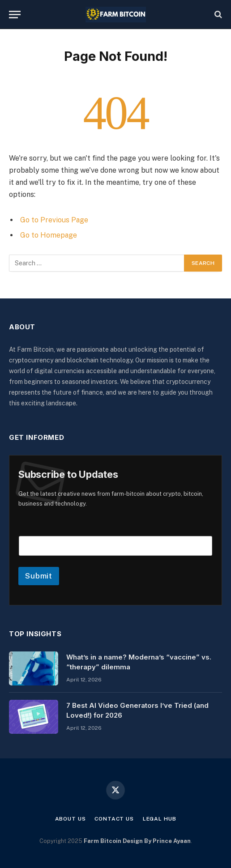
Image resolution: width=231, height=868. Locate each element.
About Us (71, 819)
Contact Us (114, 819)
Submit (39, 576)
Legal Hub (160, 819)
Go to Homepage (49, 235)
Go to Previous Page (54, 220)
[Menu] (15, 15)
